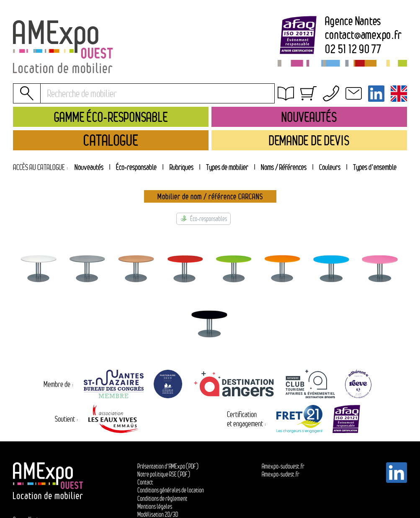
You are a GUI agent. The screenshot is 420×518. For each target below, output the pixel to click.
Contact (145, 482)
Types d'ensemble (375, 167)
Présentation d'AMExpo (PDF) (168, 466)
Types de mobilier (227, 167)
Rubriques (182, 167)
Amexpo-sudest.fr (281, 474)
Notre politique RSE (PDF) (164, 474)
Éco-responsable (136, 167)
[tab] (181, 167)
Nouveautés (89, 167)
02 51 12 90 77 (353, 49)
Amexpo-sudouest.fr (283, 466)
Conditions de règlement (162, 499)
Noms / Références (284, 167)
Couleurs (330, 167)
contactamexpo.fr (363, 35)
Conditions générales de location (326, 105)
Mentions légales (155, 506)
